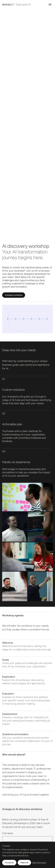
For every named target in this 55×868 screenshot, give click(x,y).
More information (39, 863)
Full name (8, 833)
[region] (27, 855)
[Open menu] (50, 4)
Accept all (9, 863)
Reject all (24, 863)
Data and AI (23, 4)
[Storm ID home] (8, 4)
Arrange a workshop (14, 295)
